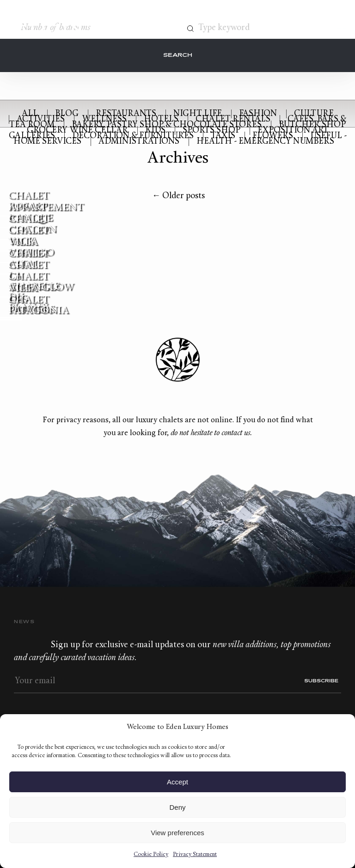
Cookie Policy (151, 855)
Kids (155, 131)
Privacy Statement (195, 855)
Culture (314, 114)
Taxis (223, 136)
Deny (177, 807)
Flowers (273, 136)
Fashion (258, 114)
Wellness (104, 119)
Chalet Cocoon (33, 225)
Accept (177, 782)
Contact (286, 27)
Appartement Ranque (46, 213)
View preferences (177, 833)
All (30, 114)
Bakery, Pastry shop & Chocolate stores (167, 125)
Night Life (198, 114)
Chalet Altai (29, 259)
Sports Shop (211, 131)
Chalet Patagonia (39, 305)
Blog (67, 114)
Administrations (139, 142)
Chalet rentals (233, 119)
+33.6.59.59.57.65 (303, 27)
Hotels (161, 119)
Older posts (178, 196)
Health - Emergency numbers (265, 142)
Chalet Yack (29, 236)
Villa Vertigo (31, 248)
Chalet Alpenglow (41, 282)
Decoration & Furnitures (133, 136)
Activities (41, 119)
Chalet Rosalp (29, 201)
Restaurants (126, 114)
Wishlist (320, 27)
